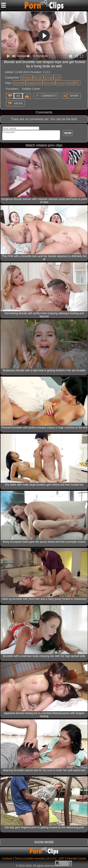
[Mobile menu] (3, 5)
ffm (77, 83)
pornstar (19, 83)
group (48, 77)
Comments (49, 95)
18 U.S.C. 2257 (55, 858)
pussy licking (65, 83)
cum (57, 77)
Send (68, 133)
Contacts (7, 858)
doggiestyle (34, 83)
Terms (18, 858)
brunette (49, 83)
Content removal (34, 858)
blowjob (27, 77)
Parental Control (76, 858)
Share (74, 95)
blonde (38, 77)
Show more (44, 842)
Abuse (18, 103)
